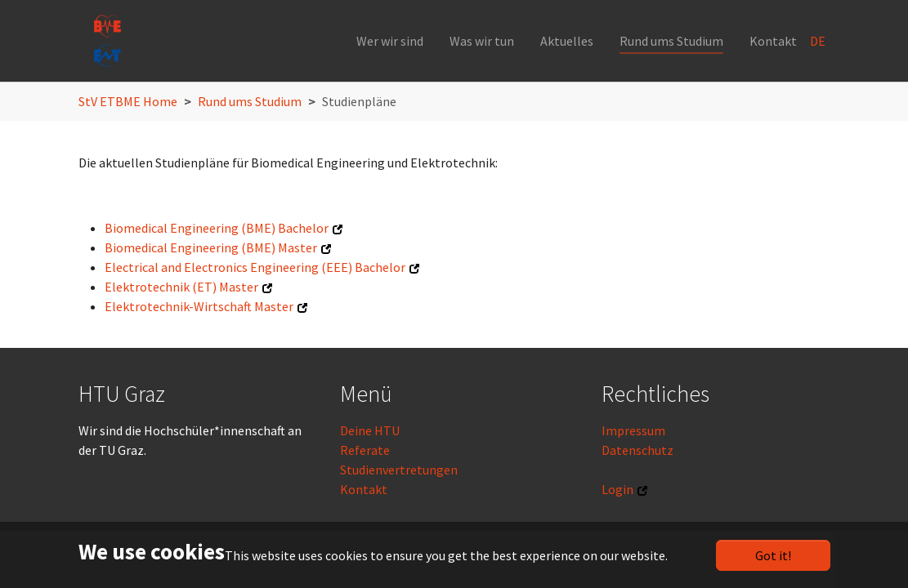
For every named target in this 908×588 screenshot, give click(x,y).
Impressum (633, 430)
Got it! (773, 555)
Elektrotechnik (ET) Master (181, 287)
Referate (365, 450)
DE (819, 41)
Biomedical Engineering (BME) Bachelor (217, 228)
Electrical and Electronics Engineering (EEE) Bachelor (255, 267)
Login (617, 489)
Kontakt (364, 489)
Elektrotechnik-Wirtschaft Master (199, 306)
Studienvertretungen (399, 470)
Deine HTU (370, 430)
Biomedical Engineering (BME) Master (211, 247)
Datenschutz (637, 450)
